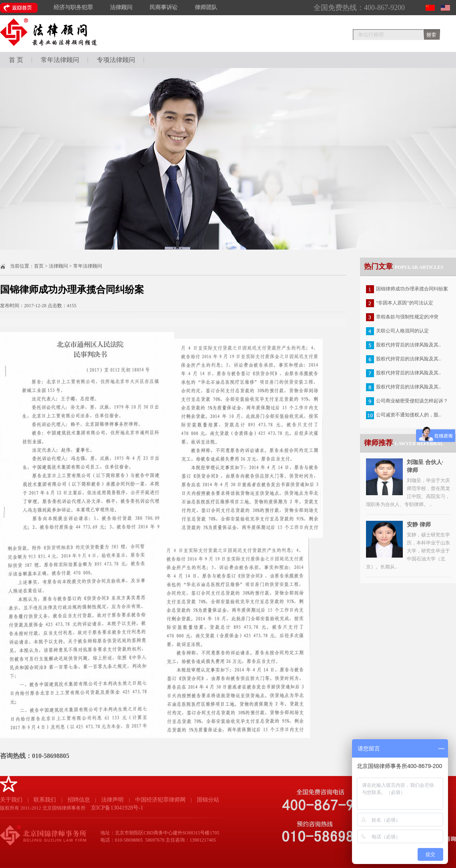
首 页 (16, 60)
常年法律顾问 (60, 60)
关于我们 (11, 800)
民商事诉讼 (164, 7)
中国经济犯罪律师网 (160, 800)
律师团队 (206, 7)
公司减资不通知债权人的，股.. (408, 415)
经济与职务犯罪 (73, 7)
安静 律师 (419, 525)
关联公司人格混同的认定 (402, 331)
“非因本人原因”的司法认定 (405, 303)
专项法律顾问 (116, 60)
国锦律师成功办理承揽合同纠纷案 (412, 289)
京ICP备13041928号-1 (117, 808)
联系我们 (45, 800)
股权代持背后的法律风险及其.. (408, 345)
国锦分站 (208, 800)
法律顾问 (121, 7)
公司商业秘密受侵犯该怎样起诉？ (412, 401)
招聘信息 (79, 800)
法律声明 (112, 800)
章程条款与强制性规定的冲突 (407, 317)
